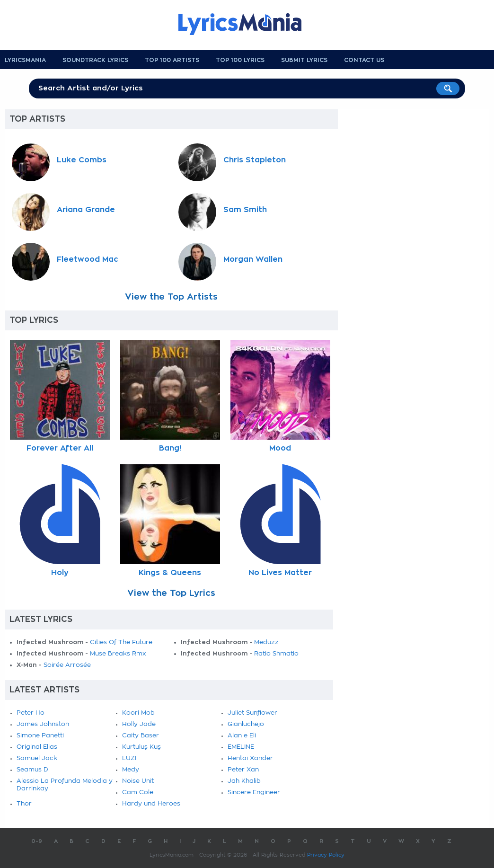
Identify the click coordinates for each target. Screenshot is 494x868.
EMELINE (241, 747)
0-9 (37, 841)
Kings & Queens (170, 573)
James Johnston (43, 724)
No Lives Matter (280, 573)
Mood (280, 448)
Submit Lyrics (304, 60)
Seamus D (32, 770)
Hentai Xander (250, 758)
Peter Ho (31, 713)
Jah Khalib (244, 781)
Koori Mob (138, 713)
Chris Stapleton (255, 160)
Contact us (364, 60)
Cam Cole (138, 793)
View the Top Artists (171, 297)
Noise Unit (138, 781)
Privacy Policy (326, 855)
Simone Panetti (40, 736)
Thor (24, 804)
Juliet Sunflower (252, 713)
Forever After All (60, 448)
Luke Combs (82, 160)
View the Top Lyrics (171, 593)
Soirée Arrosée (67, 665)
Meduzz (266, 642)
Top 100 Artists (172, 60)
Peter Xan (243, 770)
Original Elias (37, 747)
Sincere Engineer (254, 793)
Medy (131, 770)
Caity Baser (141, 736)
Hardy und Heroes (151, 804)
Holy (60, 573)
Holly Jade (139, 724)
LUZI (129, 758)
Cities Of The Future (121, 642)
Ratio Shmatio (276, 654)
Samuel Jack (37, 758)
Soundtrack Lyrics (95, 60)
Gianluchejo (246, 724)
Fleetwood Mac (88, 259)
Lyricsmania (25, 60)
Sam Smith (245, 210)
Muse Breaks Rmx (118, 654)
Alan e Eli (242, 736)
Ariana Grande (86, 210)
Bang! (170, 448)
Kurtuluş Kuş (141, 747)
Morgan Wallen (253, 259)
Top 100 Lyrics (240, 60)
